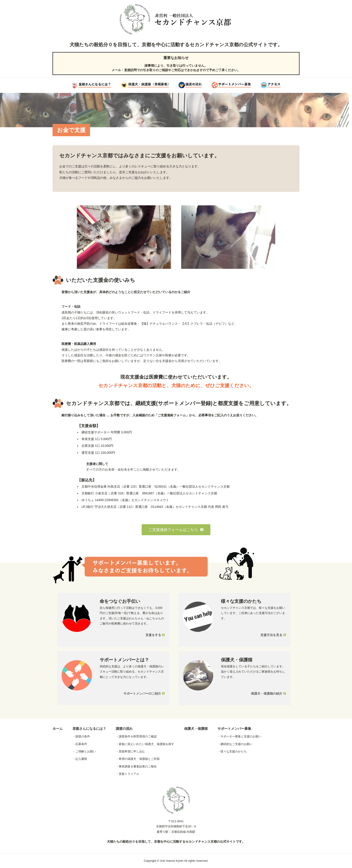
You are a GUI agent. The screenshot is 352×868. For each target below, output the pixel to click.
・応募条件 (80, 744)
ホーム (58, 729)
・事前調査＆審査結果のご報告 (136, 766)
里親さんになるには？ (89, 729)
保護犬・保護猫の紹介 (268, 693)
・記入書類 (80, 759)
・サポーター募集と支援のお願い (239, 736)
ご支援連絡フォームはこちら (176, 530)
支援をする (155, 635)
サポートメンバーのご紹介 (144, 693)
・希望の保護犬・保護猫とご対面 (138, 759)
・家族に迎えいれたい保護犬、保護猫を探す (145, 744)
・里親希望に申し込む (130, 751)
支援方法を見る (273, 635)
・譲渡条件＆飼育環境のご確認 (136, 736)
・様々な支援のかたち (232, 751)
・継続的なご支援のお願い (235, 744)
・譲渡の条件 (81, 736)
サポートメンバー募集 (234, 729)
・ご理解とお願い (84, 751)
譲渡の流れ (124, 729)
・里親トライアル (128, 774)
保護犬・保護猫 (196, 729)
